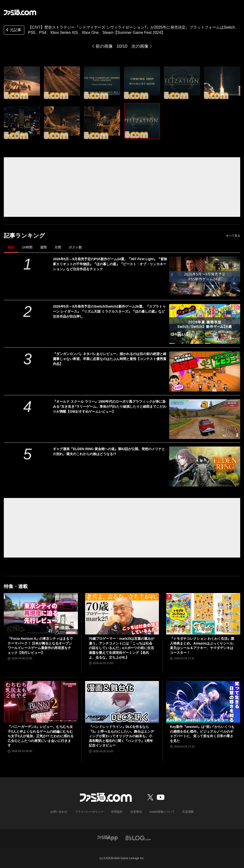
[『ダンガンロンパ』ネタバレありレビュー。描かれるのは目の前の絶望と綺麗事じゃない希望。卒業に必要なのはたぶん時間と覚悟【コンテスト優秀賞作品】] (205, 371)
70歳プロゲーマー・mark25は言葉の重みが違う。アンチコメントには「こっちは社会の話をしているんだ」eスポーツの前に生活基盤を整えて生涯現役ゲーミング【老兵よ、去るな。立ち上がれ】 (122, 648)
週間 (43, 247)
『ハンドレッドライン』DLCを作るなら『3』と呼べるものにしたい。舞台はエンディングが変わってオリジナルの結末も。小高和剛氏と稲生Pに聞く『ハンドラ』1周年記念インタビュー (122, 736)
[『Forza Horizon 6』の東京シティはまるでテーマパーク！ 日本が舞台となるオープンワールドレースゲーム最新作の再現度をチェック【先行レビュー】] (41, 614)
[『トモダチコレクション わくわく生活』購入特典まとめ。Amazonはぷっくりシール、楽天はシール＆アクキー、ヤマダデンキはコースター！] (203, 614)
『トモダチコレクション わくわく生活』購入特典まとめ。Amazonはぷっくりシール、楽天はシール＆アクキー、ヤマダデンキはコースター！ (203, 646)
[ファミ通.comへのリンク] (20, 12)
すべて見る (233, 236)
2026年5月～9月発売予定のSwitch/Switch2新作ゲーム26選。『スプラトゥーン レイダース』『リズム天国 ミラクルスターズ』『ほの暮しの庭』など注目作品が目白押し (109, 311)
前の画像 (104, 46)
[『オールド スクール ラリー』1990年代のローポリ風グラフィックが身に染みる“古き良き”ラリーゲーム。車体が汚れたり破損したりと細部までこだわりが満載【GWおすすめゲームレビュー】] (205, 419)
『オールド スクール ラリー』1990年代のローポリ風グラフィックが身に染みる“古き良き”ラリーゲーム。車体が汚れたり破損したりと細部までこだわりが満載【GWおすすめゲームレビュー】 (110, 406)
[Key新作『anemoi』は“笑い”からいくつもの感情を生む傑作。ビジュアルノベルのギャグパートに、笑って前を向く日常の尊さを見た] (203, 702)
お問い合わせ (59, 812)
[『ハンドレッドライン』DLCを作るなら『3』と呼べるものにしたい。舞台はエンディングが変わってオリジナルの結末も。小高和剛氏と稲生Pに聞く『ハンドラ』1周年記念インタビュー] (122, 702)
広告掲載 (188, 812)
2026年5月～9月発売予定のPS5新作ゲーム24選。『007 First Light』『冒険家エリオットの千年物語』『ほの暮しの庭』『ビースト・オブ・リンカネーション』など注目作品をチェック (110, 264)
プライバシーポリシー (89, 812)
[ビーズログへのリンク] (138, 838)
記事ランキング (24, 236)
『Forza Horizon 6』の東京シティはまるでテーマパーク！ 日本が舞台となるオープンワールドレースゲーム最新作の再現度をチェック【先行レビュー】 (40, 646)
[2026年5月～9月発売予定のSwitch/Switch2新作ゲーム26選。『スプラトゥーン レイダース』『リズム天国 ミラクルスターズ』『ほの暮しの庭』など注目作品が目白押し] (205, 324)
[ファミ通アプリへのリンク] (107, 838)
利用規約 (117, 812)
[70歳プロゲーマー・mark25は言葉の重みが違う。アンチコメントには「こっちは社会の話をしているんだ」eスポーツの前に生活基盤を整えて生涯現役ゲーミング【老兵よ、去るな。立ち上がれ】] (122, 614)
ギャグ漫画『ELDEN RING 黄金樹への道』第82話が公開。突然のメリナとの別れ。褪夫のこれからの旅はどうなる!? (109, 451)
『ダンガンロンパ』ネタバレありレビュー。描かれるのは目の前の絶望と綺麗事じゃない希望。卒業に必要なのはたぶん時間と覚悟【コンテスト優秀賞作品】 (110, 359)
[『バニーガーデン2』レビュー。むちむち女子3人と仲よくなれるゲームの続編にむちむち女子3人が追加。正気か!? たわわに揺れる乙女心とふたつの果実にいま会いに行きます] (41, 702)
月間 (58, 247)
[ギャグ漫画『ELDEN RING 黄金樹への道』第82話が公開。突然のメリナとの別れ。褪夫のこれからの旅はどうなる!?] (205, 466)
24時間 (27, 247)
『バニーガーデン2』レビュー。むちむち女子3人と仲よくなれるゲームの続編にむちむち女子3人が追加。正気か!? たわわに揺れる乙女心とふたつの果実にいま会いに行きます (41, 736)
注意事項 (136, 812)
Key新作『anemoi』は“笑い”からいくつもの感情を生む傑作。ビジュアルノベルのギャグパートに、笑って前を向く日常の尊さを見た (202, 734)
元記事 (13, 30)
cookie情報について (162, 812)
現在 (11, 247)
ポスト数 (75, 247)
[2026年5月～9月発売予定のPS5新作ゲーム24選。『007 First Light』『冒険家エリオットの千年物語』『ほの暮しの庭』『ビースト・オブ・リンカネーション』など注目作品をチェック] (205, 277)
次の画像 (140, 46)
